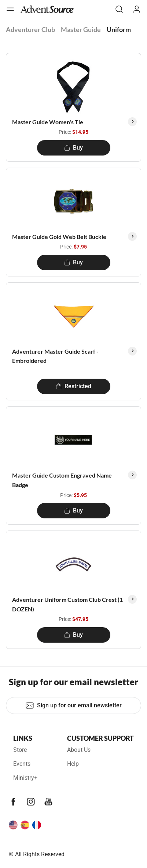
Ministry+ (25, 778)
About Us (79, 750)
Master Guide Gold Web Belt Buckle (59, 237)
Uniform (119, 29)
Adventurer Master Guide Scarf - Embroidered (55, 356)
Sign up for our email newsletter (73, 706)
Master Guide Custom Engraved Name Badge (62, 480)
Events (22, 764)
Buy (73, 148)
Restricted (73, 386)
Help (73, 764)
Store (20, 750)
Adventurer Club (30, 29)
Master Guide (81, 29)
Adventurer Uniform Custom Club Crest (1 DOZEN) (67, 604)
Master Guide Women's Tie (48, 122)
